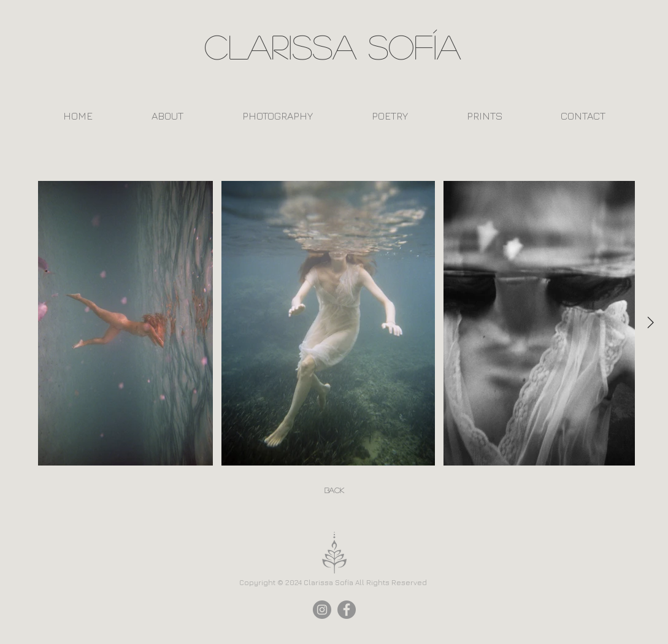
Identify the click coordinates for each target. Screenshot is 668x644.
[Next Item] (651, 323)
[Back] (334, 491)
